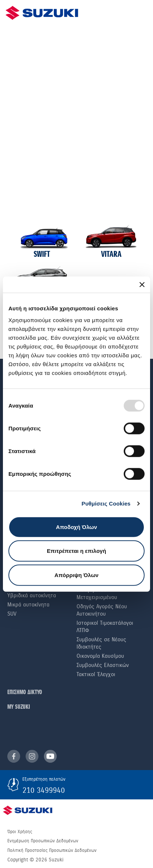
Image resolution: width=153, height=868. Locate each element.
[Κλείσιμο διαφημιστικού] (142, 285)
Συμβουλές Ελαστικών (103, 665)
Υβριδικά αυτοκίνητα (32, 595)
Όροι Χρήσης (20, 832)
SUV (12, 614)
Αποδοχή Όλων (76, 527)
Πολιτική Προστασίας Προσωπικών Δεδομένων (52, 850)
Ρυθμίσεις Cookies (106, 504)
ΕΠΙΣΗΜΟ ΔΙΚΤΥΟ (25, 692)
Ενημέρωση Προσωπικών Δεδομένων (43, 841)
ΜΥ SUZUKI (19, 707)
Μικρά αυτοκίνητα (28, 605)
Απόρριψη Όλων (76, 575)
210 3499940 (44, 790)
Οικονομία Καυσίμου (100, 656)
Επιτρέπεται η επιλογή (76, 551)
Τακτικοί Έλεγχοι (96, 674)
